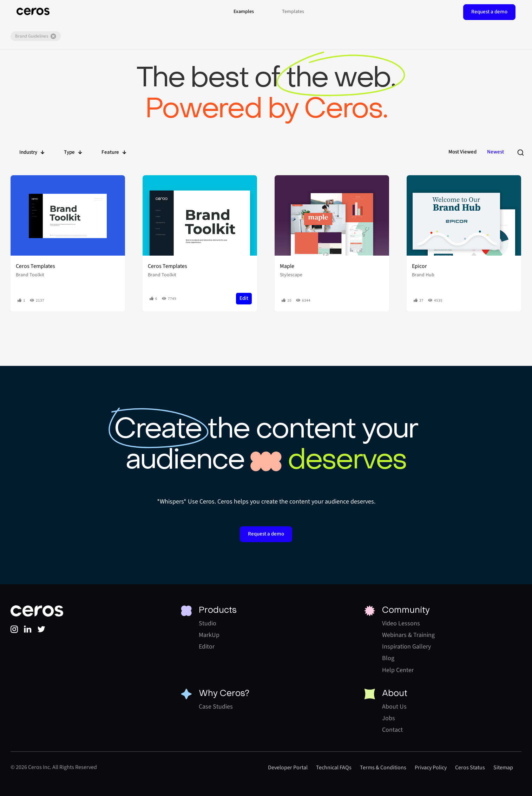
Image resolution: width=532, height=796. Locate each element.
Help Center (398, 670)
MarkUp (209, 635)
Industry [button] (32, 152)
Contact (392, 730)
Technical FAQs (334, 768)
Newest (495, 152)
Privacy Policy (431, 768)
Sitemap (503, 768)
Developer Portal (288, 768)
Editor (207, 647)
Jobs (389, 718)
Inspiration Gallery (406, 647)
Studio (208, 623)
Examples (244, 12)
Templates (293, 12)
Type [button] (73, 152)
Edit (244, 298)
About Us (394, 707)
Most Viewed (462, 152)
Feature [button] (114, 152)
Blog (388, 658)
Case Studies (216, 707)
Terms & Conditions (383, 768)
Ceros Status (470, 768)
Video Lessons (401, 623)
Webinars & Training (408, 635)
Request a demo (489, 12)
